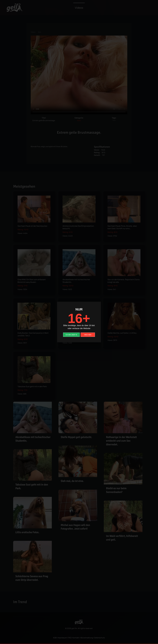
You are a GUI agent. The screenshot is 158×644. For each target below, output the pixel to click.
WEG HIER (88, 335)
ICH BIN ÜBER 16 (71, 335)
